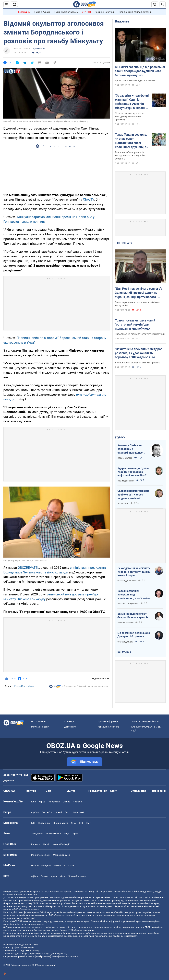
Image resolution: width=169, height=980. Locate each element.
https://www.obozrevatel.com (115, 891)
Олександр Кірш (125, 642)
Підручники (44, 823)
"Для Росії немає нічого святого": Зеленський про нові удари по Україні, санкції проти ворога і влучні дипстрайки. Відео (138, 293)
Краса (54, 876)
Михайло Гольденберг (128, 604)
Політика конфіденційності (145, 721)
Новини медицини (41, 866)
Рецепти (36, 844)
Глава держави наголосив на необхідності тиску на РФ (138, 304)
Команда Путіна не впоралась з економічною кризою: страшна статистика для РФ (132, 449)
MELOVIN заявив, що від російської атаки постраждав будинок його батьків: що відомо (140, 71)
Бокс (67, 812)
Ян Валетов (123, 504)
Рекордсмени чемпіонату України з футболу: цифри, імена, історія (134, 572)
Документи (70, 727)
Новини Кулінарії (61, 844)
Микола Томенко (125, 623)
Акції (66, 834)
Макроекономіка (62, 855)
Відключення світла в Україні (135, 12)
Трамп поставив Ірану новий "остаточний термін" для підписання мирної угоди (135, 325)
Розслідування (98, 791)
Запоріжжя (54, 802)
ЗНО (81, 823)
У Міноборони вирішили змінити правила (138, 363)
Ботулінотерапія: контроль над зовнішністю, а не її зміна (134, 595)
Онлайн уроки (61, 823)
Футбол (35, 812)
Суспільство (39, 49)
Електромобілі (53, 834)
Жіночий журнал (77, 876)
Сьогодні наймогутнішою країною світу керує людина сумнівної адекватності (133, 495)
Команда (69, 721)
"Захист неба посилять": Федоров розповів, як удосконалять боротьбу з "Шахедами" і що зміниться (139, 353)
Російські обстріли (105, 12)
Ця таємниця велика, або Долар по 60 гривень (134, 635)
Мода (63, 876)
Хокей (59, 812)
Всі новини (159, 791)
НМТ (88, 823)
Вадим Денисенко (126, 481)
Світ (48, 791)
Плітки (44, 876)
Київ (33, 802)
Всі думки (123, 652)
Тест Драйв (37, 834)
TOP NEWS (123, 243)
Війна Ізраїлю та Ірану (66, 12)
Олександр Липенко (127, 581)
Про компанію (39, 721)
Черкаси (77, 802)
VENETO (86, 12)
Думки (120, 437)
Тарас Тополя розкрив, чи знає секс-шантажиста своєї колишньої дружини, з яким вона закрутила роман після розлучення (132, 141)
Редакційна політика (24, 686)
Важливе (122, 21)
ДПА (73, 823)
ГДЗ (33, 823)
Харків (42, 802)
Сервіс (75, 834)
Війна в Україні (42, 12)
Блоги (113, 791)
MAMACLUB (60, 866)
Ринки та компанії (41, 855)
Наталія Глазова (22, 49)
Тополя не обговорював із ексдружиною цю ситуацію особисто (130, 155)
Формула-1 (78, 812)
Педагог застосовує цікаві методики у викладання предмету (129, 116)
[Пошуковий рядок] (163, 4)
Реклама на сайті (40, 727)
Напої (46, 844)
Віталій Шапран (125, 458)
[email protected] (43, 956)
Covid (71, 866)
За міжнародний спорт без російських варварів (133, 616)
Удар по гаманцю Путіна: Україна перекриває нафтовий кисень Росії (134, 472)
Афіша (34, 876)
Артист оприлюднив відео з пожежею (136, 80)
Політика (30, 791)
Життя (71, 791)
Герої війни (24, 12)
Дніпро (66, 802)
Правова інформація (108, 721)
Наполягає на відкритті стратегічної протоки (140, 334)
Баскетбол (47, 812)
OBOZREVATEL (28, 568)
